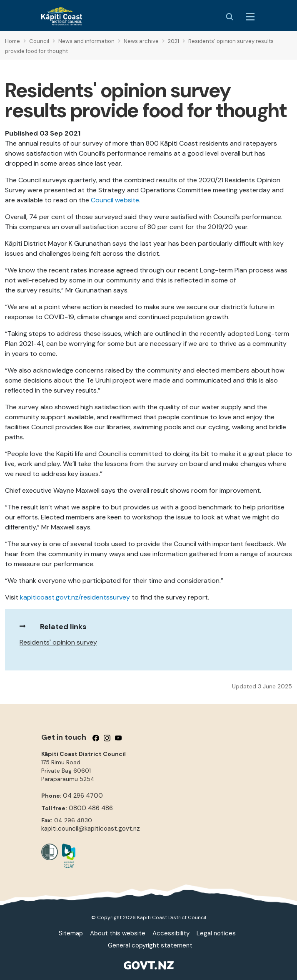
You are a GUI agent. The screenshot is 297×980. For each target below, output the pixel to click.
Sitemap (71, 933)
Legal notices (216, 933)
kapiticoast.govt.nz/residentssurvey (75, 597)
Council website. (116, 200)
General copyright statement (150, 945)
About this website (118, 933)
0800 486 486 (91, 808)
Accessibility (171, 933)
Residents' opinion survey (58, 642)
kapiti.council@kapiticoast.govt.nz (91, 829)
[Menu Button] (250, 17)
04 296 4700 (83, 796)
